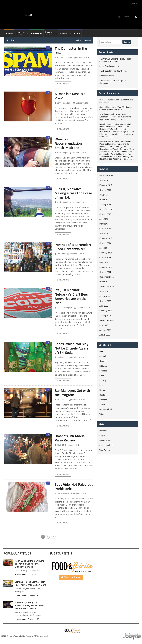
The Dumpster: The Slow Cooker (113, 71)
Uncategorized (106, 409)
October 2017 (105, 190)
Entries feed (105, 440)
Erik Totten (60, 254)
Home (9, 33)
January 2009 (105, 315)
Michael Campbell (63, 58)
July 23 (32, 575)
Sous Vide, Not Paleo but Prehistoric (74, 486)
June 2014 (104, 248)
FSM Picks (37, 33)
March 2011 (105, 282)
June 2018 (104, 180)
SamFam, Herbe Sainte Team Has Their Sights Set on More (30, 583)
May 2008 (104, 325)
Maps (102, 385)
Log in (102, 436)
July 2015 (104, 233)
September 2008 (107, 320)
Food (102, 376)
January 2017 (105, 204)
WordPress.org (106, 450)
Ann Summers (62, 494)
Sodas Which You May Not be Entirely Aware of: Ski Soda (72, 348)
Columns (103, 361)
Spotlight (103, 400)
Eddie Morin (61, 357)
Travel (102, 405)
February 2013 (106, 267)
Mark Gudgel (61, 153)
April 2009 (104, 306)
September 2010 (107, 287)
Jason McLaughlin (64, 308)
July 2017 (104, 195)
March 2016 (105, 224)
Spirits (102, 395)
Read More (63, 84)
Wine (102, 414)
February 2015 (106, 238)
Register (103, 431)
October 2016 (105, 214)
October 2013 (105, 258)
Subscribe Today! (71, 577)
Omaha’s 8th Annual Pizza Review (70, 438)
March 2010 (105, 296)
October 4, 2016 (82, 58)
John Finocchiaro (63, 103)
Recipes (103, 390)
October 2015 (105, 229)
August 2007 (105, 335)
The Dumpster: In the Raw (71, 50)
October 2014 (105, 243)
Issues (51, 33)
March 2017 (105, 200)
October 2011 (105, 272)
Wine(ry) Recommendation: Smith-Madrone (69, 143)
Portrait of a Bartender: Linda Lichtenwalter (73, 247)
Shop (63, 33)
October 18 (33, 619)
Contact (75, 33)
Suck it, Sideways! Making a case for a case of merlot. (73, 193)
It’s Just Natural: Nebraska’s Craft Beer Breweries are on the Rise (71, 296)
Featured (103, 371)
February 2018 (106, 185)
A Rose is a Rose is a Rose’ (70, 96)
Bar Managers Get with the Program (72, 393)
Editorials (103, 366)
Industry (103, 380)
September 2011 (107, 277)
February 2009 (106, 311)
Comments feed (106, 445)
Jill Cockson (61, 400)
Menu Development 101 (110, 66)
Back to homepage (83, 40)
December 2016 (106, 209)
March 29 (33, 595)
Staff (58, 445)
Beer (102, 351)
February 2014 (106, 253)
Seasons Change (107, 76)
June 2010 (104, 291)
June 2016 (104, 219)
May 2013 (104, 262)
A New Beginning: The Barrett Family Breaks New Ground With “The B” (29, 605)
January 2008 (105, 330)
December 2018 (106, 176)
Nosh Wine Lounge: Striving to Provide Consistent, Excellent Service (30, 564)
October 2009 (105, 301)
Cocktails (103, 356)
